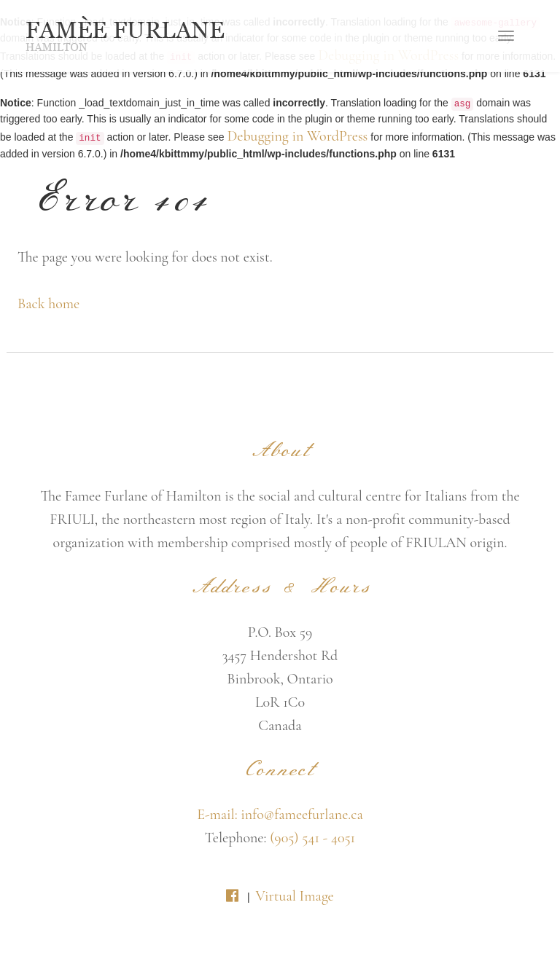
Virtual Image (294, 896)
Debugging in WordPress (297, 136)
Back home (48, 304)
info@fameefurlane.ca (302, 815)
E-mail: (219, 815)
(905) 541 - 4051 (312, 838)
